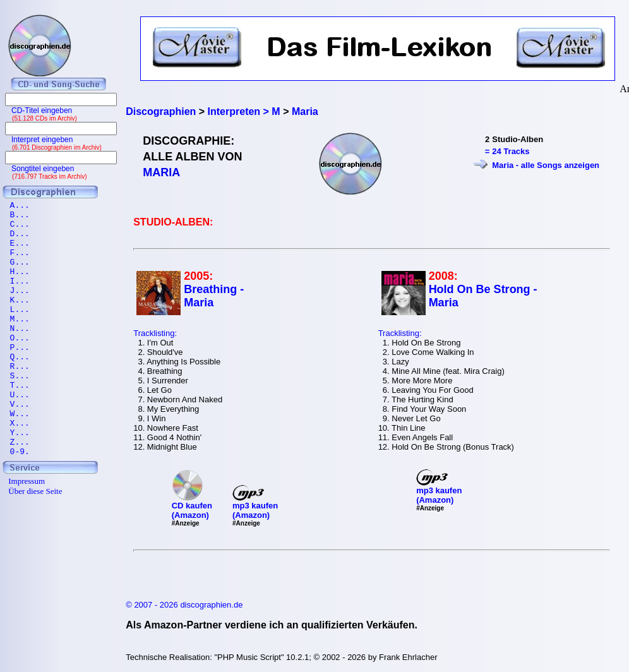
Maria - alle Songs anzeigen (546, 165)
